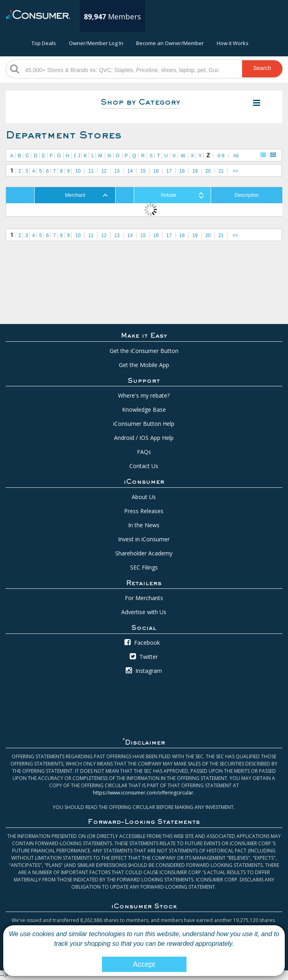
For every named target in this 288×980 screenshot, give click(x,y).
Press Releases (144, 511)
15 (143, 171)
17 (169, 171)
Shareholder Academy (144, 553)
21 (221, 171)
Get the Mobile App (144, 365)
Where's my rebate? (144, 395)
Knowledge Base (144, 410)
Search (262, 68)
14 (130, 171)
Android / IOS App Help (144, 438)
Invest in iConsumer (144, 539)
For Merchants (144, 598)
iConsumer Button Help (144, 424)
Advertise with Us (144, 612)
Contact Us (144, 466)
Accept (144, 964)
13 (117, 171)
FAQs (144, 452)
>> (235, 171)
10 (78, 171)
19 (195, 171)
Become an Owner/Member (170, 43)
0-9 (221, 156)
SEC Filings (144, 567)
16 (156, 171)
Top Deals (44, 43)
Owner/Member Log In (96, 43)
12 (104, 171)
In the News (144, 525)
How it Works (233, 43)
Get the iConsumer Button (144, 351)
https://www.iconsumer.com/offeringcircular (143, 793)
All (236, 156)
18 (182, 171)
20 (208, 171)
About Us (144, 497)
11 (91, 171)
